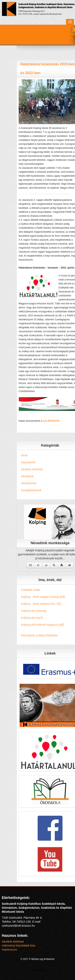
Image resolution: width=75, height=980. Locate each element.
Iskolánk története (13, 942)
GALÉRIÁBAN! (58, 421)
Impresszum (9, 950)
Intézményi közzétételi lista (18, 946)
